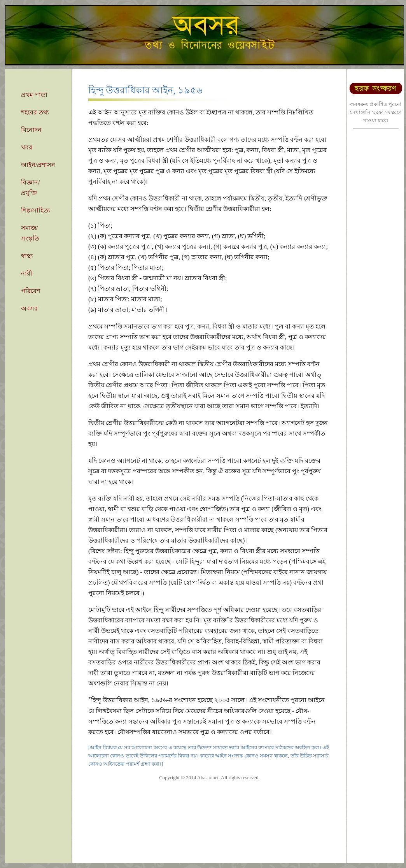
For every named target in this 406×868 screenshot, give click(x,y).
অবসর (29, 308)
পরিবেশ (31, 291)
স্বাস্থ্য (27, 256)
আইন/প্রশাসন (38, 165)
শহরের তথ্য (35, 112)
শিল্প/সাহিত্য (36, 210)
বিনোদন (31, 130)
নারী (27, 273)
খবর (27, 147)
